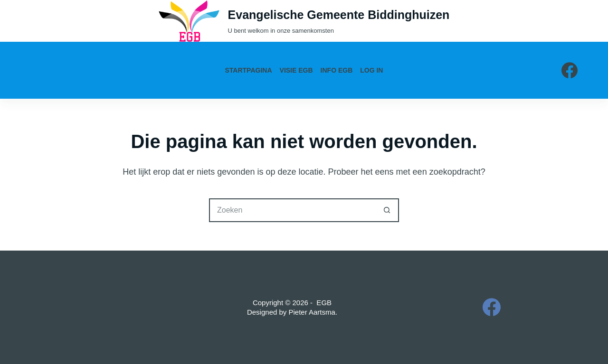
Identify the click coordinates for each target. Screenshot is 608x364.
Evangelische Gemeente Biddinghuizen (339, 15)
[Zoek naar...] (292, 210)
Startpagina (249, 70)
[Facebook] (570, 70)
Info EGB (337, 70)
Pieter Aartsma (312, 312)
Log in (371, 70)
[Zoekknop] (387, 210)
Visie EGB (296, 70)
